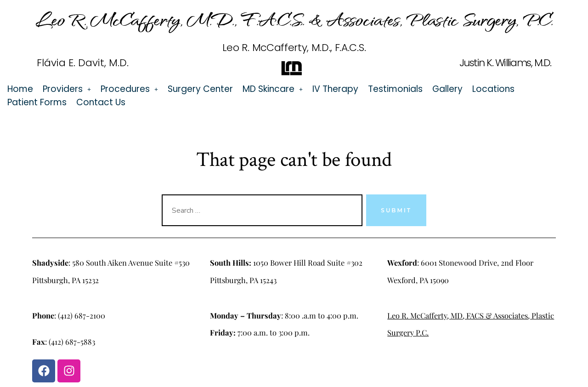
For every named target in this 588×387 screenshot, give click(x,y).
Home (20, 89)
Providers (67, 89)
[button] (67, 89)
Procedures (129, 89)
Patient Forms (37, 102)
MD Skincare (273, 89)
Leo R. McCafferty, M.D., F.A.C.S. (294, 48)
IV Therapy (335, 89)
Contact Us (101, 102)
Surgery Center (200, 89)
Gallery (447, 89)
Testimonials (395, 89)
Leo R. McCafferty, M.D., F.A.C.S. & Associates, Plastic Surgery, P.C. (294, 19)
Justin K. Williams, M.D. (505, 63)
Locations (493, 89)
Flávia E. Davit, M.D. (83, 63)
